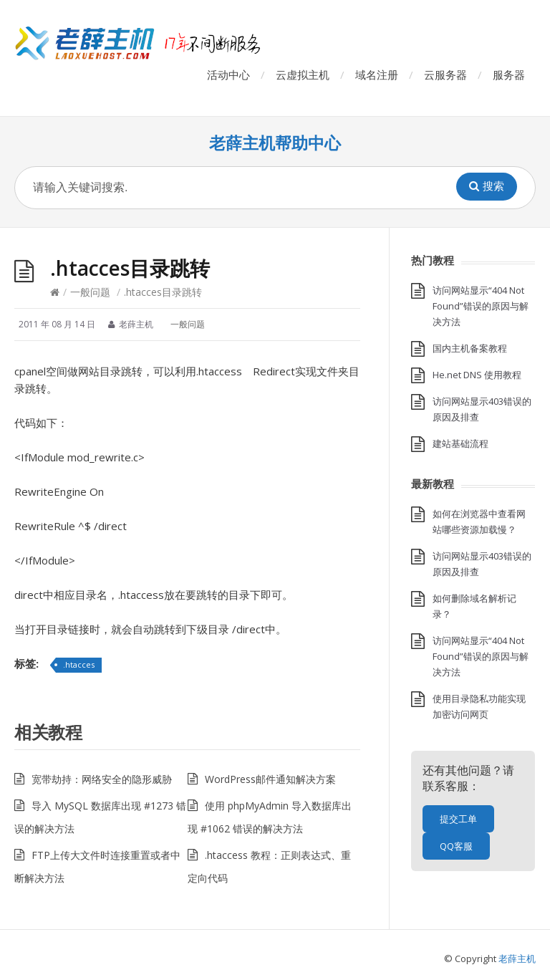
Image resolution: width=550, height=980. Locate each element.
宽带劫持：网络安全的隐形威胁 (102, 779)
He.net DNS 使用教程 (477, 375)
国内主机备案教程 (470, 348)
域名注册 (377, 75)
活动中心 (228, 75)
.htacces (79, 664)
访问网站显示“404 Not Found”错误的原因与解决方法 (481, 306)
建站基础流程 (460, 443)
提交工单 (458, 819)
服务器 (509, 75)
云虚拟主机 (303, 75)
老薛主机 (517, 959)
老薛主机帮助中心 (275, 143)
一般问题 (90, 292)
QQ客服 (456, 846)
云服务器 (445, 75)
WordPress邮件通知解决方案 (270, 779)
